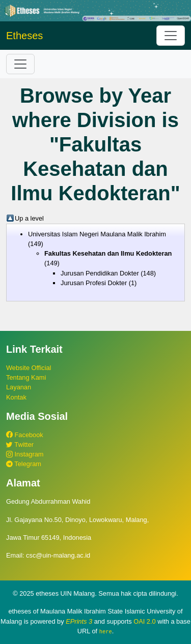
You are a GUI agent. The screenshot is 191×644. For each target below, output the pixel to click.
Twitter (20, 444)
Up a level (29, 218)
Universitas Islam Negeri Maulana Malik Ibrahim (97, 234)
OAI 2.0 (144, 621)
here (106, 631)
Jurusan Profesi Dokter (94, 283)
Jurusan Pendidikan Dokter (100, 273)
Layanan (19, 387)
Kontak (16, 397)
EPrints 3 (79, 621)
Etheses (24, 36)
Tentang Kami (26, 377)
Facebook (25, 435)
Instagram (25, 454)
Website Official (29, 368)
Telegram (24, 464)
